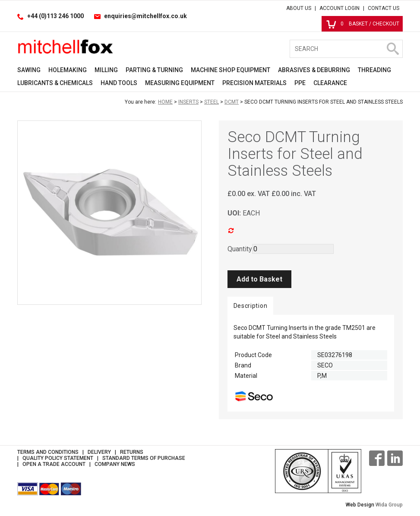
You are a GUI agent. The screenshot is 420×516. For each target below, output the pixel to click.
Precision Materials (254, 83)
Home (165, 102)
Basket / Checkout (363, 24)
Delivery (99, 452)
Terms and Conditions (48, 452)
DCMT (232, 102)
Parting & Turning (154, 70)
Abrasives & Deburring (314, 70)
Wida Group (389, 505)
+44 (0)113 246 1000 (55, 16)
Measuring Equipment (180, 83)
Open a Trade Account (54, 464)
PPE (300, 83)
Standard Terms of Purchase (144, 458)
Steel (212, 102)
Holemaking (68, 70)
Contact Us (384, 8)
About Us (299, 8)
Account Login (339, 8)
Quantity (240, 249)
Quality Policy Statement (58, 458)
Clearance (330, 83)
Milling (106, 70)
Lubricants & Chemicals (55, 83)
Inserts (188, 102)
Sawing (29, 70)
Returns (132, 452)
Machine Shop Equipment (231, 70)
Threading (374, 70)
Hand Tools (119, 83)
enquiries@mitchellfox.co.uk (145, 16)
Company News (115, 464)
